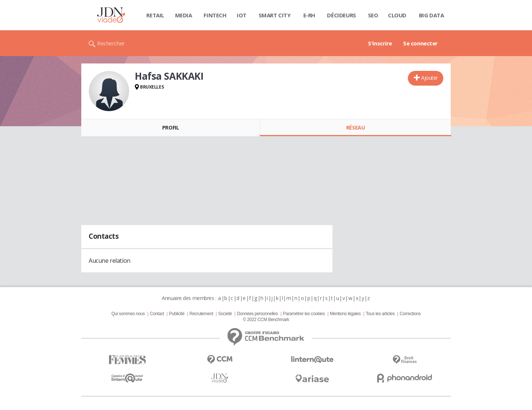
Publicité (177, 314)
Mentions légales (345, 314)
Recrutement (201, 314)
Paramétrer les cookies (304, 314)
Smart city (275, 15)
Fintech (215, 15)
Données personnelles (257, 314)
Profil (170, 128)
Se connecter (420, 43)
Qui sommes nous (128, 314)
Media (184, 15)
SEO (373, 15)
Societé (225, 314)
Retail (155, 15)
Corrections (410, 314)
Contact (157, 314)
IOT (242, 15)
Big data (432, 15)
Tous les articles (380, 314)
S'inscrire (380, 43)
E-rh (309, 15)
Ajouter (429, 78)
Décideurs (341, 15)
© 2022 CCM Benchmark (266, 320)
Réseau (355, 128)
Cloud (397, 15)
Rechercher (111, 43)
